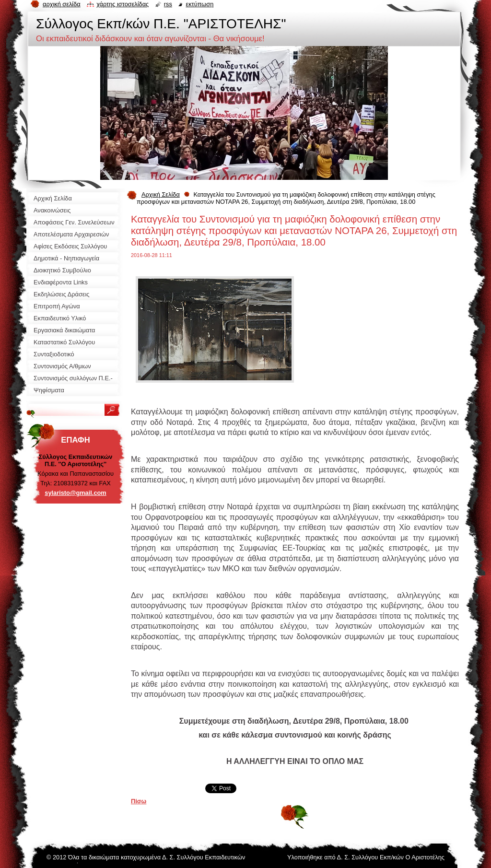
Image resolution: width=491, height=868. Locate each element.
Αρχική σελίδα (62, 4)
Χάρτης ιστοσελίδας (123, 4)
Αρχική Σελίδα (161, 194)
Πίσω (139, 801)
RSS (168, 4)
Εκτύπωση (199, 4)
